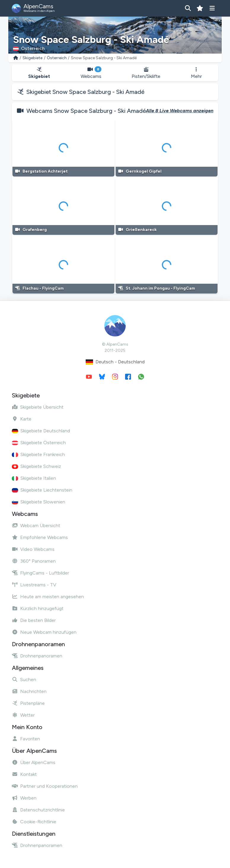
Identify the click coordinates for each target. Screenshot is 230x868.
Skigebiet (39, 73)
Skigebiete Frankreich (38, 454)
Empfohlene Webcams (40, 537)
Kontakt (24, 774)
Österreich (57, 58)
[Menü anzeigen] (212, 8)
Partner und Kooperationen (45, 786)
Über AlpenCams (34, 762)
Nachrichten (29, 691)
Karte (22, 419)
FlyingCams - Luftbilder (40, 573)
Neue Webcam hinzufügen (44, 632)
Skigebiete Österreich (39, 443)
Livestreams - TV (34, 585)
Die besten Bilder (34, 620)
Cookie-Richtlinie (34, 822)
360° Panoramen (34, 561)
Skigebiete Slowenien (39, 502)
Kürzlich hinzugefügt (38, 608)
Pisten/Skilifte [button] (146, 73)
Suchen (24, 680)
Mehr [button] (196, 73)
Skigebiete (32, 58)
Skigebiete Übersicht (38, 407)
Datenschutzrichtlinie (38, 810)
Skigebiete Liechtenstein (42, 490)
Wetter (23, 715)
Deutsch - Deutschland (115, 362)
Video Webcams (33, 549)
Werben (24, 798)
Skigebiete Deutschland (41, 431)
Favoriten (26, 739)
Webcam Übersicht (36, 526)
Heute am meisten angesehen (48, 597)
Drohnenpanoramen (37, 656)
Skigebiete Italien (34, 478)
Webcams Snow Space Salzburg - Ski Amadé (86, 111)
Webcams (91, 73)
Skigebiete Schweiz (36, 466)
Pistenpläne (28, 703)
